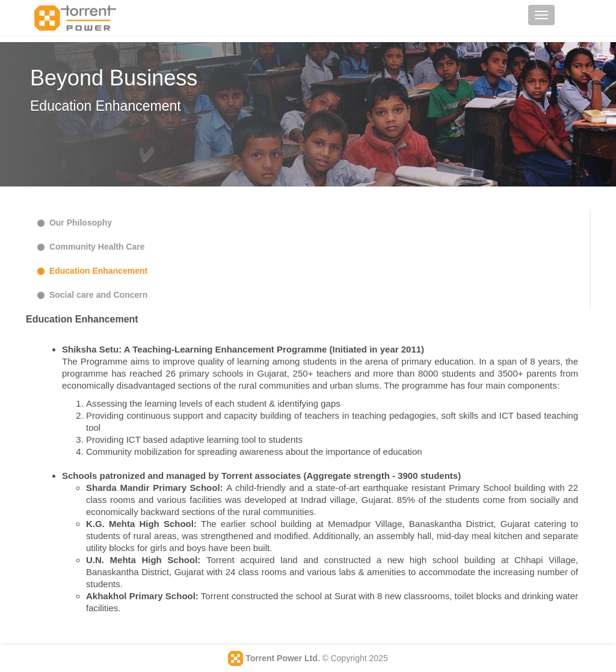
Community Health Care (90, 247)
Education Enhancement (91, 271)
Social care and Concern (91, 295)
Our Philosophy (73, 223)
